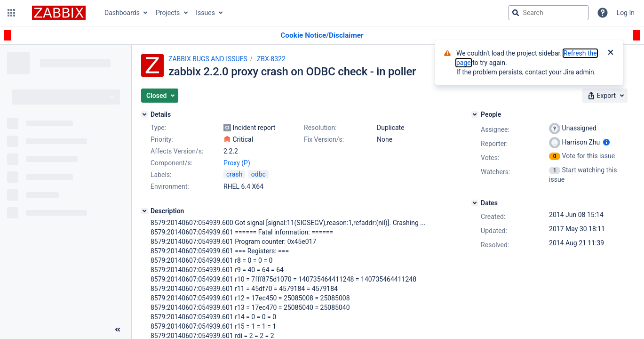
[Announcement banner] (322, 36)
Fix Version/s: (324, 139)
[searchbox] (549, 13)
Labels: (161, 175)
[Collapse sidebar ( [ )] (118, 330)
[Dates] (475, 203)
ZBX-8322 (271, 59)
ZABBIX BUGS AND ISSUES (208, 59)
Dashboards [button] (122, 13)
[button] (11, 13)
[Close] (611, 53)
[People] (475, 114)
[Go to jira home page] (59, 13)
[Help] (603, 13)
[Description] (144, 211)
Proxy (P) (237, 163)
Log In (626, 13)
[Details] (144, 114)
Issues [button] (205, 13)
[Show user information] (606, 142)
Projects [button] (168, 13)
